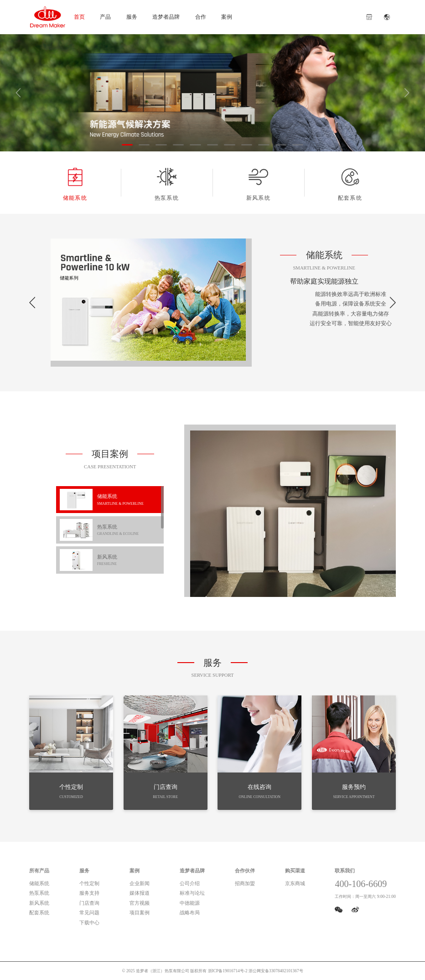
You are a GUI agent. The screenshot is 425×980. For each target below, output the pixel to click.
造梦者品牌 (166, 17)
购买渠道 (295, 871)
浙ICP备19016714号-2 (228, 971)
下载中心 (89, 923)
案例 (227, 17)
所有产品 (39, 871)
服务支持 (89, 893)
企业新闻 (140, 883)
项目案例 (140, 913)
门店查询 (89, 903)
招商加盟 (245, 883)
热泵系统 (167, 184)
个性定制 (89, 883)
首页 (79, 17)
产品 (105, 17)
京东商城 (295, 883)
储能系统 (75, 184)
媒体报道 (140, 893)
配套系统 (350, 184)
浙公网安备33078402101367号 (276, 971)
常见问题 (89, 913)
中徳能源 (190, 903)
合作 (201, 17)
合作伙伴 (245, 871)
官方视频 (140, 903)
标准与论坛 (192, 893)
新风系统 (258, 184)
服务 (132, 17)
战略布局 (190, 913)
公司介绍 (190, 883)
